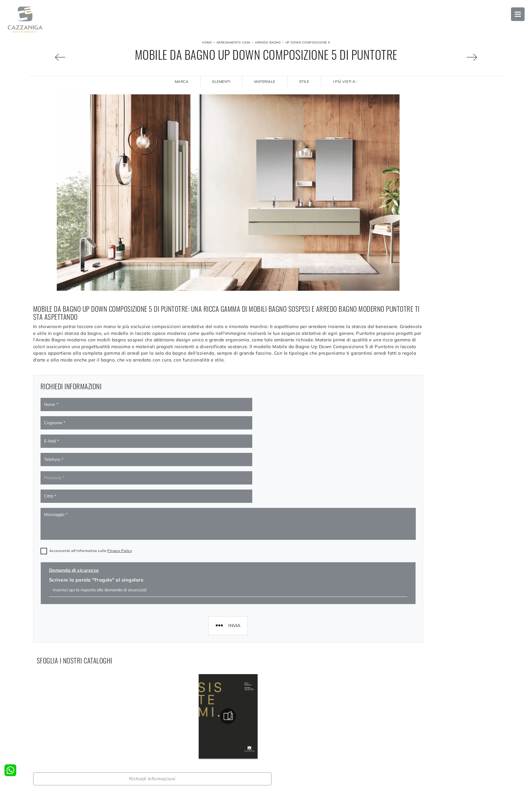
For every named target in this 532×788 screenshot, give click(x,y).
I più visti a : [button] (345, 81)
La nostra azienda (169, 781)
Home (207, 42)
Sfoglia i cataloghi (444, 119)
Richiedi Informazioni (444, 101)
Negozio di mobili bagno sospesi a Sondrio (444, 736)
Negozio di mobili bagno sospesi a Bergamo (444, 709)
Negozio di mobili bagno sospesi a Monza (443, 696)
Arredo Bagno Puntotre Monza (443, 643)
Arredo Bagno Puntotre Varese (443, 670)
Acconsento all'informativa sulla (91, 485)
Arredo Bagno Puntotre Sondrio (444, 683)
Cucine (276, 781)
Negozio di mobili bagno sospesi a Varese (443, 722)
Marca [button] (182, 81)
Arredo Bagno (268, 42)
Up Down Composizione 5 (308, 42)
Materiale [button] (265, 81)
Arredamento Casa (233, 42)
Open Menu (516, 16)
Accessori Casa (402, 781)
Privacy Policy (120, 485)
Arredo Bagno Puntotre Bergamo (444, 657)
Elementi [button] (221, 81)
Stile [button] (304, 81)
